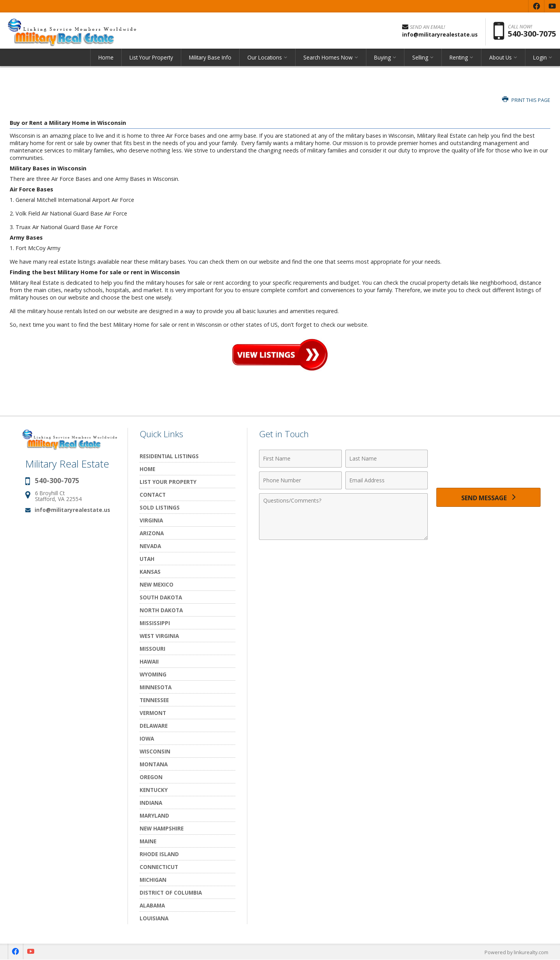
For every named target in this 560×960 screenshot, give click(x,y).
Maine (148, 841)
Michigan (153, 880)
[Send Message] (488, 498)
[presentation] (488, 463)
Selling (420, 60)
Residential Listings (169, 456)
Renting (459, 60)
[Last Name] (387, 459)
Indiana (151, 803)
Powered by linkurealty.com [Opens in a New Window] (516, 952)
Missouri (152, 649)
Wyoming (153, 674)
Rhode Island (159, 854)
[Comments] (343, 517)
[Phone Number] (300, 480)
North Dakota (161, 610)
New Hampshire (162, 828)
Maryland (154, 815)
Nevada (150, 546)
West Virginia (159, 636)
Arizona (152, 533)
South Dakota (161, 597)
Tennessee (154, 700)
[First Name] (300, 459)
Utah (147, 559)
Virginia (151, 520)
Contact (153, 495)
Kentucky (154, 790)
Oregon (151, 777)
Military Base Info (210, 60)
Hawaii (149, 661)
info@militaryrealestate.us (72, 510)
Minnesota (156, 687)
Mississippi (155, 623)
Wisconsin (155, 751)
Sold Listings (160, 507)
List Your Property (151, 60)
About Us (500, 60)
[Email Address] (387, 480)
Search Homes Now (328, 60)
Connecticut (159, 867)
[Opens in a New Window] (536, 6)
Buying (382, 60)
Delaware (154, 726)
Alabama (152, 905)
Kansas (150, 572)
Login (540, 60)
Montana (154, 764)
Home (106, 60)
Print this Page (526, 100)
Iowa (147, 738)
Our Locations (265, 60)
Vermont (153, 713)
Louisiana (154, 918)
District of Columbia (171, 893)
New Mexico (157, 584)
